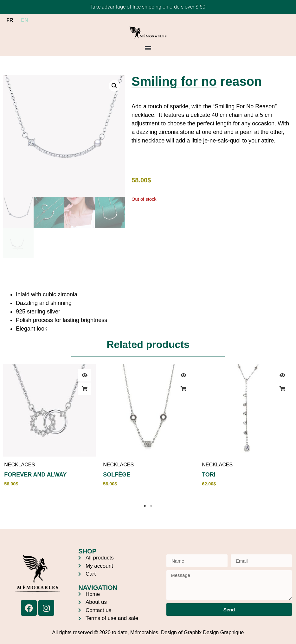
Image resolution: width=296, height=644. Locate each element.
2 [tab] (151, 506)
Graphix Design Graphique (214, 632)
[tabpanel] (49, 429)
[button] (148, 48)
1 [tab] (145, 506)
